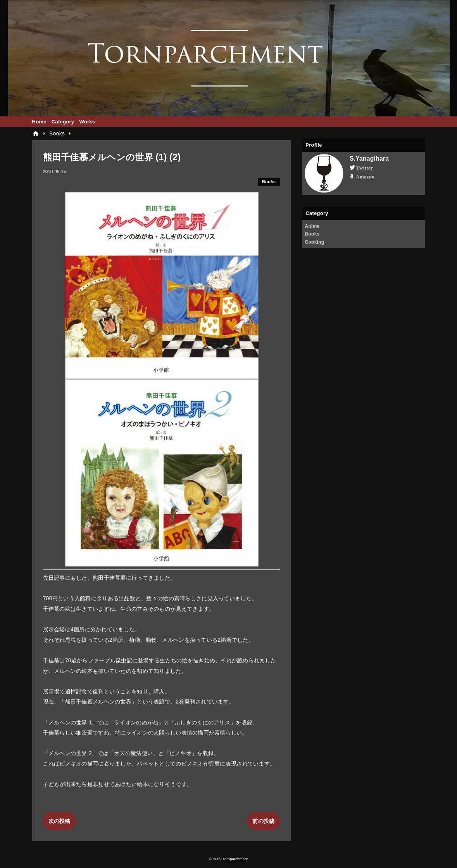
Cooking (314, 242)
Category (63, 122)
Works (87, 122)
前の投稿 (263, 821)
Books (269, 182)
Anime (312, 226)
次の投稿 (59, 821)
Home (39, 122)
